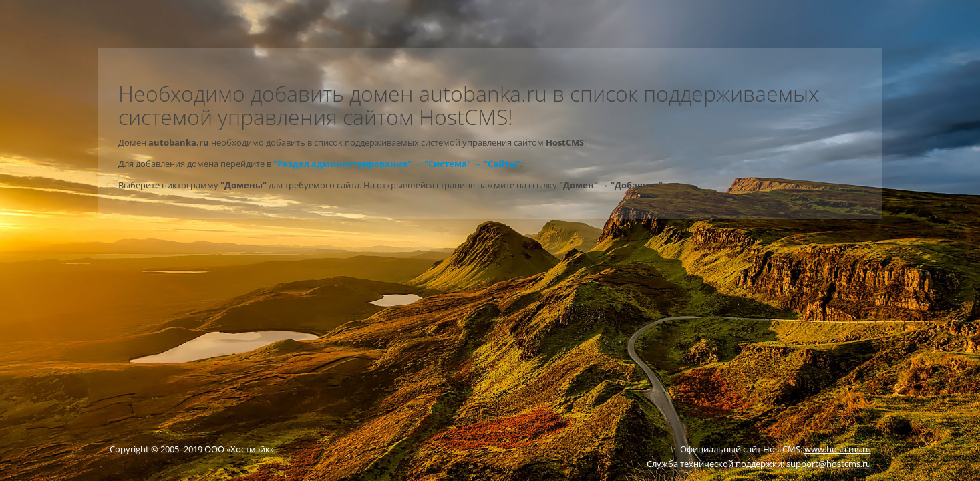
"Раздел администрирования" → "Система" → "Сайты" (397, 164)
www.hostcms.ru (838, 449)
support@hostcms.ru (829, 464)
